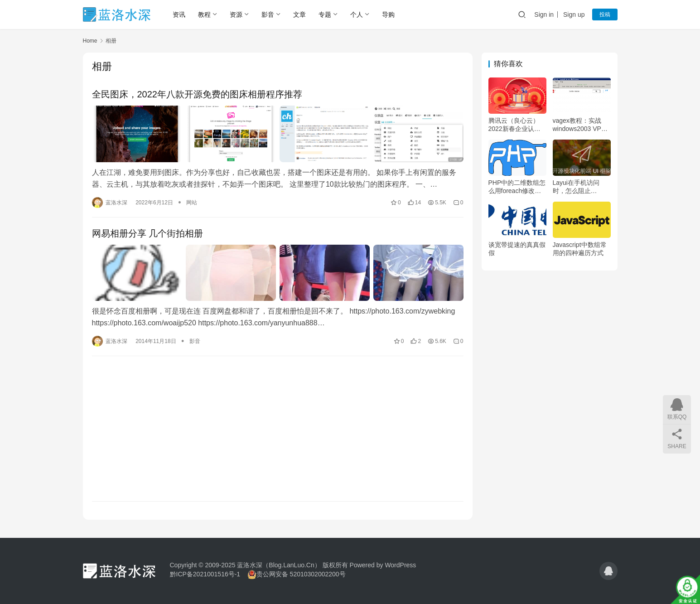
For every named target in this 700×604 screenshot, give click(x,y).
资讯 (179, 14)
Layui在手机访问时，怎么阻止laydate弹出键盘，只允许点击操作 (579, 187)
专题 (325, 14)
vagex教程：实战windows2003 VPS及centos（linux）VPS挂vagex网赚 (579, 125)
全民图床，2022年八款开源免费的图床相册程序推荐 (197, 94)
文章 (299, 14)
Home (90, 41)
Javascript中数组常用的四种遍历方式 (580, 249)
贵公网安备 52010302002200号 (301, 574)
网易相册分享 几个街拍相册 (148, 233)
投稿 (605, 14)
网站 (192, 203)
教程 (204, 14)
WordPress (400, 565)
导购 (388, 14)
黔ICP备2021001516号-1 (205, 574)
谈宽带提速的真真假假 (517, 249)
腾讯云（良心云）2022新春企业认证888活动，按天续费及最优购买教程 (516, 125)
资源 (236, 14)
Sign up (574, 14)
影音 (268, 14)
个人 (357, 14)
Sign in (544, 14)
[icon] (608, 571)
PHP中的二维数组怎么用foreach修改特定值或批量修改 (517, 187)
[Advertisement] (278, 429)
